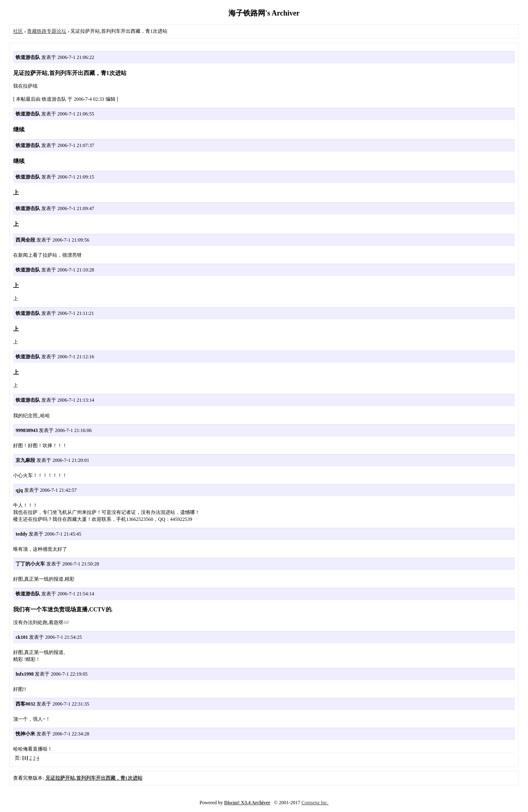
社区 (18, 31)
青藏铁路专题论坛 (47, 31)
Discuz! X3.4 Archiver (247, 803)
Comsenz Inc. (315, 803)
